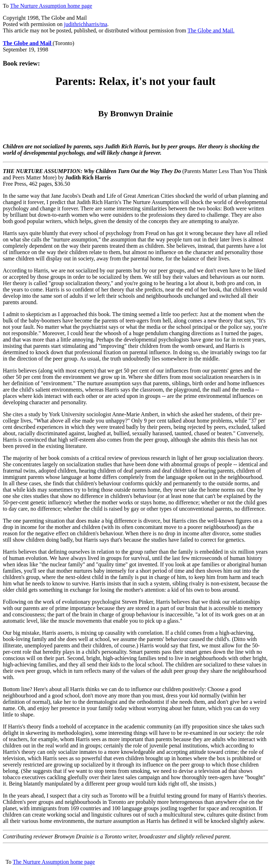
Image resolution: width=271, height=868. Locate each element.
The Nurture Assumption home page (51, 6)
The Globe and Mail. (211, 30)
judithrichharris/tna (86, 24)
